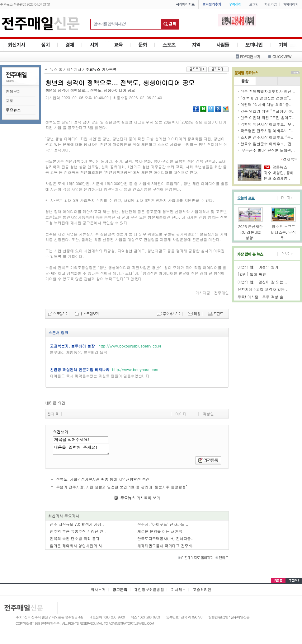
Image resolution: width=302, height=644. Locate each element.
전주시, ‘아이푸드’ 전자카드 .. (163, 526)
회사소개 (98, 591)
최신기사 (17, 45)
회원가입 (271, 4)
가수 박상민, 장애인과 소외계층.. (279, 175)
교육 (118, 45)
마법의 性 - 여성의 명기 (258, 267)
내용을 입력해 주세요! (84, 450)
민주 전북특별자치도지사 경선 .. (268, 91)
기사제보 (178, 591)
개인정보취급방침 (149, 591)
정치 (45, 45)
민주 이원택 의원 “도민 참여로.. (267, 117)
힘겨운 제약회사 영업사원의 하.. (77, 547)
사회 (94, 45)
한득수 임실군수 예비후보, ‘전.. (267, 144)
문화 (143, 45)
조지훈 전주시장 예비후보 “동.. (267, 137)
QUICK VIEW (282, 56)
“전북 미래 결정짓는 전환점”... (267, 98)
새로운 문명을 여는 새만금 (160, 533)
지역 (196, 45)
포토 (10, 101)
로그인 (254, 4)
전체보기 (13, 91)
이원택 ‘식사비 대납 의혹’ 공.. (266, 104)
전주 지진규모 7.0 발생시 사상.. (77, 526)
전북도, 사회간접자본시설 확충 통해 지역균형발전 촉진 (103, 481)
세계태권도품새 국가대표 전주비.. (166, 547)
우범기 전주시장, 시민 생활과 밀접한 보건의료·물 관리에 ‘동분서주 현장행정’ (121, 489)
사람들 (223, 45)
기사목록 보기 (140, 499)
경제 (70, 45)
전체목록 (290, 159)
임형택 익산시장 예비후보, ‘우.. (267, 124)
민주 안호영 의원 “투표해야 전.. (267, 111)
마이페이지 (290, 4)
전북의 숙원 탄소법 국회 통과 (75, 540)
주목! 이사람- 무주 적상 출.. (262, 297)
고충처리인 (202, 591)
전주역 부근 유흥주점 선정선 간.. (78, 533)
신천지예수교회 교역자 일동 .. (263, 289)
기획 (283, 45)
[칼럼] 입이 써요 (252, 274)
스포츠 (169, 45)
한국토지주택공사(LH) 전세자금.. (165, 540)
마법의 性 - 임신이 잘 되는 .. (262, 282)
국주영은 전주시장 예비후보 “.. (267, 131)
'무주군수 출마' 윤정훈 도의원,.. (268, 150)
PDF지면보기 (250, 56)
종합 (245, 81)
